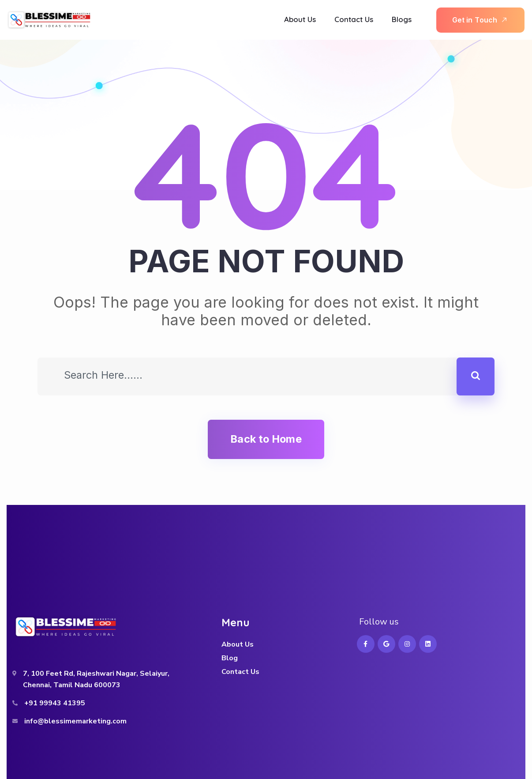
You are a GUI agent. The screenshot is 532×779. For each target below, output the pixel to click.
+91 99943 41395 (55, 703)
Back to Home (266, 439)
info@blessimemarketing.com (75, 721)
